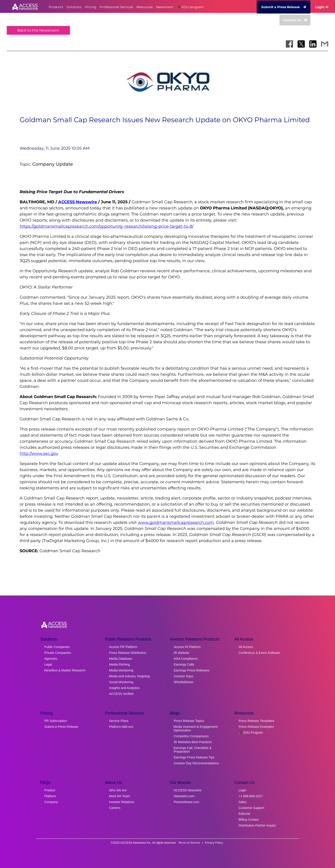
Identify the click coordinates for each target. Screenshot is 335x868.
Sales (243, 802)
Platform (50, 796)
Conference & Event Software (259, 653)
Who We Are (118, 790)
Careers (115, 808)
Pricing (91, 7)
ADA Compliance (186, 659)
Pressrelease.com (187, 802)
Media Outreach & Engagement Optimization (195, 728)
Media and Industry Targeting (129, 676)
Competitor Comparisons (191, 736)
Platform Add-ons (121, 727)
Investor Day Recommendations (196, 763)
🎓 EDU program (190, 7)
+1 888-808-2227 (251, 796)
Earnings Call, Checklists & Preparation (193, 750)
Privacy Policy (214, 843)
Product (50, 790)
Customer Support (252, 808)
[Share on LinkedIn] (313, 44)
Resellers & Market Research (65, 670)
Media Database (121, 659)
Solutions (74, 7)
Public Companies (57, 647)
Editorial (244, 814)
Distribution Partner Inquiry (257, 825)
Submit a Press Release (284, 7)
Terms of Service (189, 843)
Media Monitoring (121, 670)
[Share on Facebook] (289, 44)
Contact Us (295, 20)
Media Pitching (120, 664)
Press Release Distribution (128, 653)
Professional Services (116, 7)
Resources (145, 7)
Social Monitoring (121, 682)
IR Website (182, 653)
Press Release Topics (189, 721)
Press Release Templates (256, 721)
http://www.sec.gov (39, 453)
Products (56, 7)
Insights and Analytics (124, 688)
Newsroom (165, 7)
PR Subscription (56, 721)
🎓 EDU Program (251, 733)
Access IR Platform (187, 647)
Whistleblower (184, 682)
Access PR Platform (123, 647)
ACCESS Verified (121, 694)
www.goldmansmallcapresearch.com (176, 522)
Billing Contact (249, 820)
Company (51, 802)
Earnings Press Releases (192, 670)
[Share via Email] (325, 44)
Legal (48, 664)
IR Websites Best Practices (193, 742)
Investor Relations (122, 802)
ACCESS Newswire (78, 202)
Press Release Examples (256, 727)
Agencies (51, 659)
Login (322, 7)
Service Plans (119, 721)
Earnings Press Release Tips (194, 757)
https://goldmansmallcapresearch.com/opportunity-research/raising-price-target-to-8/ (107, 226)
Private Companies (58, 653)
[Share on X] (301, 44)
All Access (246, 647)
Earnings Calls (184, 664)
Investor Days (184, 676)
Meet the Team (120, 796)
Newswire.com (184, 796)
